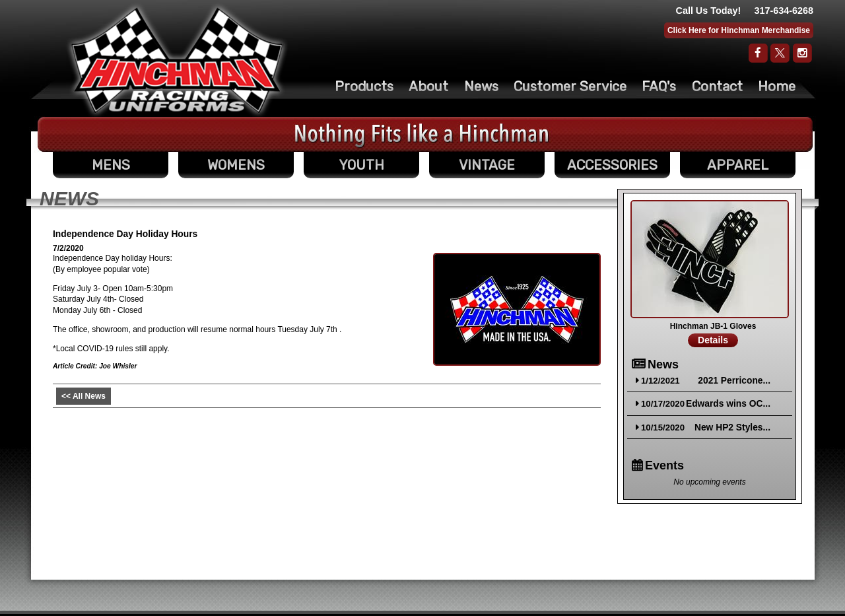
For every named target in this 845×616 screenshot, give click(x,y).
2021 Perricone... (734, 381)
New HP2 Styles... (732, 428)
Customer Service (570, 86)
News (481, 86)
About (428, 86)
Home (777, 86)
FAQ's (659, 86)
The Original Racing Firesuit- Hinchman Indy (177, 60)
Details (713, 340)
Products (364, 86)
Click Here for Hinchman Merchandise (739, 30)
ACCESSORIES (612, 165)
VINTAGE (487, 165)
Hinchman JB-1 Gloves (713, 326)
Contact (717, 86)
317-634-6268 (784, 11)
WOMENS (236, 165)
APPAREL (738, 165)
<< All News (84, 396)
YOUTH (361, 165)
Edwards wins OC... (728, 404)
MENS (111, 165)
